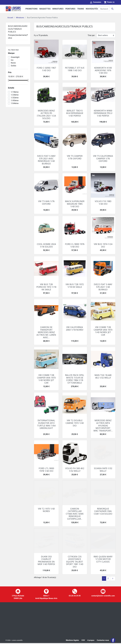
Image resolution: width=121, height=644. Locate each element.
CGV (83, 641)
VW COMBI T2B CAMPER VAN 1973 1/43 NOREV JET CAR (103, 331)
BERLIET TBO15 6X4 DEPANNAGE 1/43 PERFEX (75, 113)
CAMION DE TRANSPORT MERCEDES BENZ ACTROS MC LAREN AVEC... (46, 332)
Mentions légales (72, 641)
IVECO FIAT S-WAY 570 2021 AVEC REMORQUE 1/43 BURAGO (46, 160)
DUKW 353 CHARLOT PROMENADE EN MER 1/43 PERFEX (46, 560)
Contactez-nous (103, 641)
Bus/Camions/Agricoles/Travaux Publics (18, 29)
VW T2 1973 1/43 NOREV (46, 510)
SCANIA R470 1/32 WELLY (103, 470)
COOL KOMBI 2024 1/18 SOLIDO (46, 245)
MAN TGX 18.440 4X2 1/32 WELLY (103, 376)
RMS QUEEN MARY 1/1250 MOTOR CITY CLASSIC (103, 559)
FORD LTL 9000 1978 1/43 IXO (46, 470)
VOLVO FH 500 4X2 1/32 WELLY (75, 470)
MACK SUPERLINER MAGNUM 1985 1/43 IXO (75, 204)
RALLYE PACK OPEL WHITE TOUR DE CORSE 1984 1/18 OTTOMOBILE (75, 379)
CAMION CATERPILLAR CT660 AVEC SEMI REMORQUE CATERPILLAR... (75, 514)
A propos (91, 641)
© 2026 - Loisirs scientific (14, 641)
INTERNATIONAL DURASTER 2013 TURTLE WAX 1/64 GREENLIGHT (46, 424)
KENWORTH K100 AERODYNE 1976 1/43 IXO (103, 70)
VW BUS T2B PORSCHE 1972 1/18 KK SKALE (46, 287)
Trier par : (92, 35)
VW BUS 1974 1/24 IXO (103, 245)
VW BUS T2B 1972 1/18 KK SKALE (75, 286)
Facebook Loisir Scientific (113, 641)
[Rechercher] (104, 9)
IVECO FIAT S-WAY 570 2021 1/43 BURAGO (103, 287)
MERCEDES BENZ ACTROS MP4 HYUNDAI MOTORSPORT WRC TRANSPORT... (103, 425)
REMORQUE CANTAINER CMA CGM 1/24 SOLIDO (103, 511)
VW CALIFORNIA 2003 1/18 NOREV (75, 328)
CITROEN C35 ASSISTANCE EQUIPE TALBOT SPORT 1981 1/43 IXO (75, 562)
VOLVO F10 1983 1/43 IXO (103, 203)
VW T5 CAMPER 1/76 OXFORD (75, 157)
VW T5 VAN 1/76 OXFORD (46, 203)
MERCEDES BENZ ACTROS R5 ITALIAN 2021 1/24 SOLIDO (46, 114)
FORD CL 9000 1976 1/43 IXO (75, 245)
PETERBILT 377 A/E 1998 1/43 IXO (75, 69)
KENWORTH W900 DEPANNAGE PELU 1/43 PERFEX (103, 113)
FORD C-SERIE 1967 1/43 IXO (46, 69)
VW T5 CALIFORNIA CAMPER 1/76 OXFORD (103, 158)
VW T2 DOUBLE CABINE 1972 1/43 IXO (75, 423)
